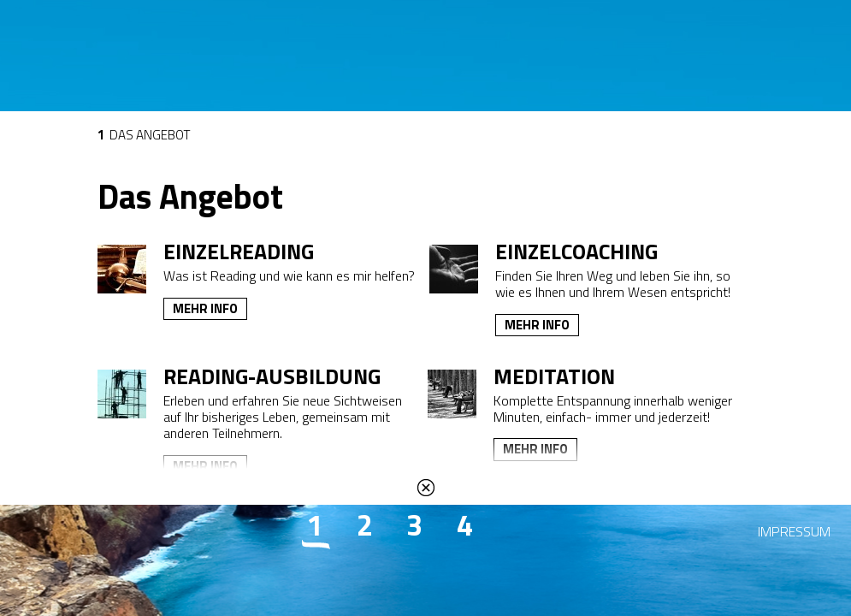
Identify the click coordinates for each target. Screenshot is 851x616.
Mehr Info (205, 308)
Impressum (794, 531)
